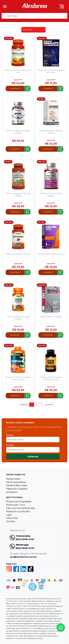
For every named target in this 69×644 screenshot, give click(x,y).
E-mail (10, 445)
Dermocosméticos (16, 482)
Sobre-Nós (12, 518)
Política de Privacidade (19, 502)
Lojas (9, 515)
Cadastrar (33, 457)
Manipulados (13, 479)
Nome (10, 435)
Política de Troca (15, 505)
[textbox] (34, 16)
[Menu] (5, 6)
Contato (11, 521)
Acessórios (12, 492)
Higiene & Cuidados (17, 489)
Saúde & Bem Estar (17, 485)
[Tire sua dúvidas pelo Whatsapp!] (61, 627)
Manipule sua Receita (18, 511)
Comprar (15, 88)
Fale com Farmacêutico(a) (20, 508)
